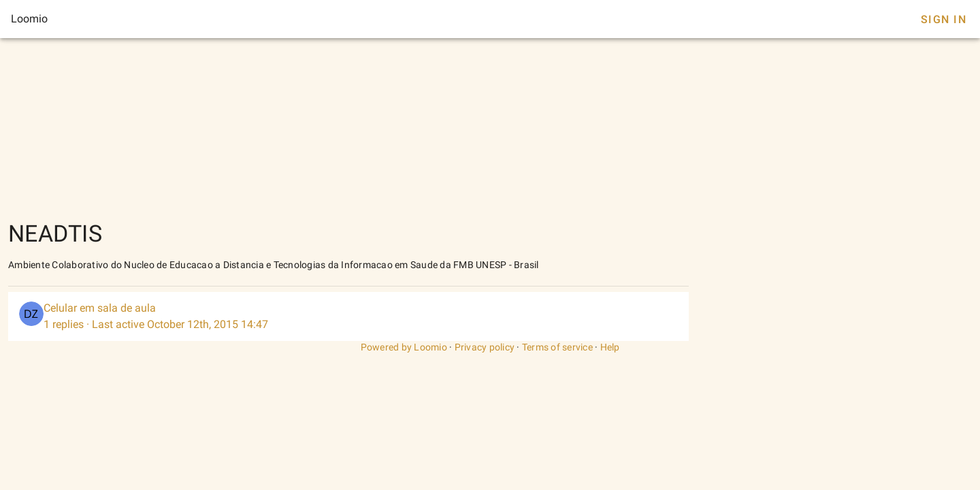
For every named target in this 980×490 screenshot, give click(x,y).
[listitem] (348, 316)
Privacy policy (485, 347)
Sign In (944, 19)
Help (610, 347)
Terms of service (557, 347)
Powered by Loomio (404, 347)
